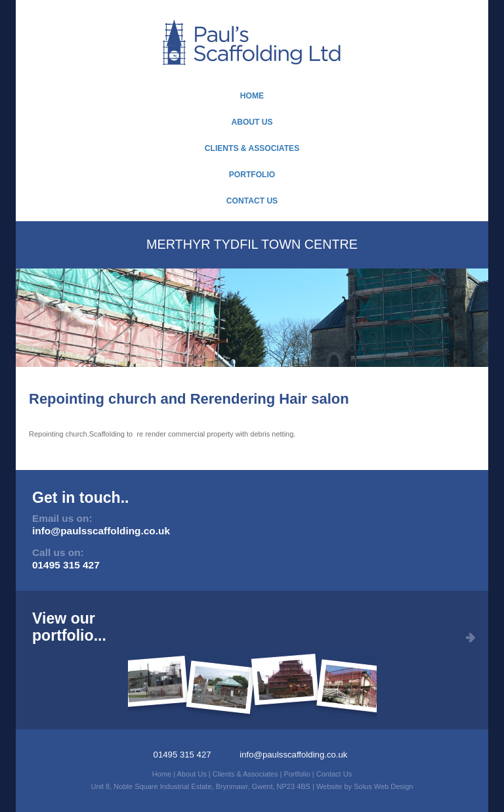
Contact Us (252, 201)
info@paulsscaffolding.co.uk (101, 531)
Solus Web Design (383, 786)
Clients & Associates (252, 148)
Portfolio (252, 175)
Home (252, 96)
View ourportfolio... (69, 627)
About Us (252, 122)
